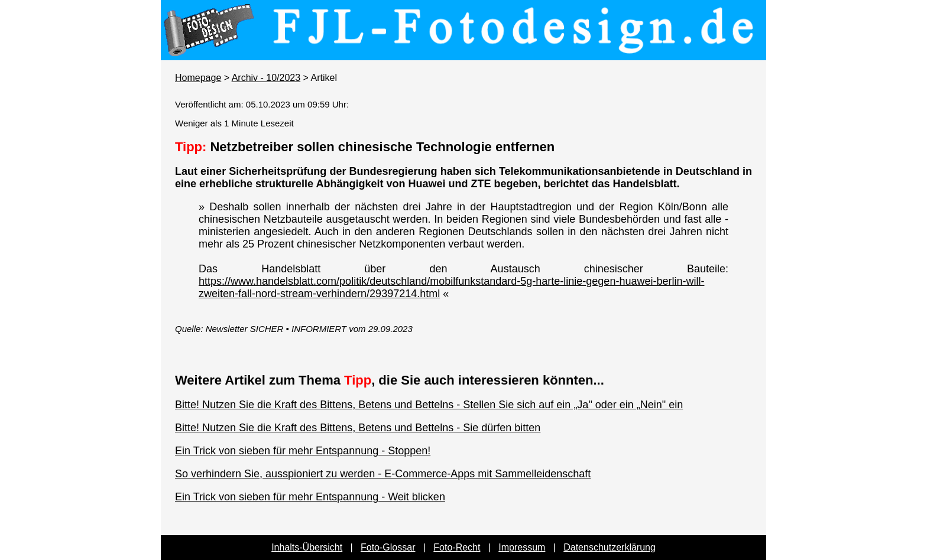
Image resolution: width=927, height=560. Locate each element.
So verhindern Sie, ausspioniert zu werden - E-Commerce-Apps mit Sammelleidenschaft (383, 474)
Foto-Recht (457, 547)
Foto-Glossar (388, 547)
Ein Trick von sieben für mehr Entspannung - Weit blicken (310, 497)
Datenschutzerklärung (610, 547)
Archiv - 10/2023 (266, 78)
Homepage (198, 78)
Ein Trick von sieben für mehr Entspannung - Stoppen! (303, 451)
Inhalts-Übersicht (307, 547)
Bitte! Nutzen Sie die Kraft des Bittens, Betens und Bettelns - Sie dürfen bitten (358, 428)
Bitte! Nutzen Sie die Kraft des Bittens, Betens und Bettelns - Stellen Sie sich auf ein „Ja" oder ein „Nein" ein (429, 405)
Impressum (522, 547)
